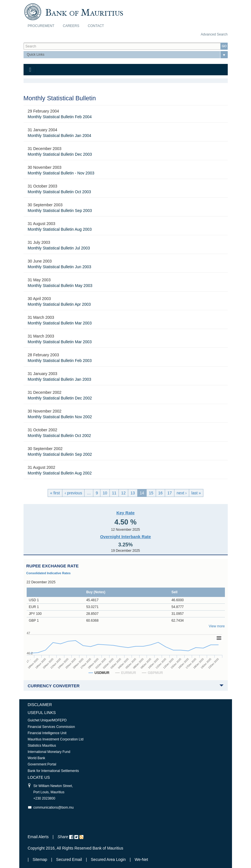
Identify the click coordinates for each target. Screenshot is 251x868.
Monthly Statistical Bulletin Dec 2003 (60, 154)
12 (123, 493)
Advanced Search (214, 34)
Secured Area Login (108, 859)
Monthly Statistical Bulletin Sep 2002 (60, 454)
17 (170, 493)
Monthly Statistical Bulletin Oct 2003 (59, 192)
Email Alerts (38, 837)
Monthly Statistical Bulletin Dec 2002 (60, 398)
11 (114, 493)
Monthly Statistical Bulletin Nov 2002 (60, 417)
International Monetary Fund (49, 752)
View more (217, 626)
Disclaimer (40, 705)
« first (55, 493)
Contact (96, 26)
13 (133, 493)
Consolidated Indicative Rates (48, 573)
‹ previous (73, 493)
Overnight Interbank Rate (125, 537)
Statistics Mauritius (42, 746)
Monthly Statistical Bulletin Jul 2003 (59, 248)
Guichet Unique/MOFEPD (47, 720)
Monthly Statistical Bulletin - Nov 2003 (61, 173)
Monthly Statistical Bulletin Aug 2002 (60, 473)
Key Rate (125, 513)
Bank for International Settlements (53, 771)
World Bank (37, 758)
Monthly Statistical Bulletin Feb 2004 (60, 117)
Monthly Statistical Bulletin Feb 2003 (60, 361)
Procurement (41, 26)
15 (151, 493)
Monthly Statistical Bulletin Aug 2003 (60, 229)
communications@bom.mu (54, 807)
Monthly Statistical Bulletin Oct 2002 (59, 436)
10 (105, 493)
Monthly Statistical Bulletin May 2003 (60, 286)
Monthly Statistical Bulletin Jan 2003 (60, 379)
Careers (71, 26)
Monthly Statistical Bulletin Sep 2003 (60, 211)
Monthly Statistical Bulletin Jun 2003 (60, 267)
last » (196, 493)
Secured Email (69, 859)
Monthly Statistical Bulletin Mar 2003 (60, 323)
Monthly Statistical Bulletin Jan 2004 (60, 136)
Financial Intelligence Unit (47, 733)
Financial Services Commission (51, 727)
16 (161, 493)
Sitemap (40, 859)
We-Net (141, 859)
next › (182, 493)
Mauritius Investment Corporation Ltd (56, 739)
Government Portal (42, 764)
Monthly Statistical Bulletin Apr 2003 (59, 304)
